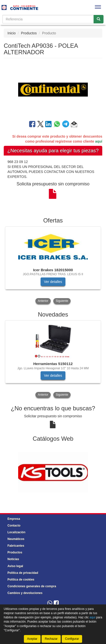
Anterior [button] (43, 301)
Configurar (72, 639)
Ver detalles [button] (53, 282)
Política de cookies (21, 580)
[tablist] (53, 266)
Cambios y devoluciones (25, 593)
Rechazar (51, 639)
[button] (74, 125)
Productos (29, 33)
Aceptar (32, 639)
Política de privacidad (23, 573)
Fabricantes (16, 546)
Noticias (13, 559)
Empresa (14, 519)
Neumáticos (16, 539)
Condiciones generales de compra (32, 586)
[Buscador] (48, 19)
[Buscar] (99, 19)
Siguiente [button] (62, 301)
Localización (16, 532)
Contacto (14, 526)
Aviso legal (15, 566)
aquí (99, 141)
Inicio (12, 33)
